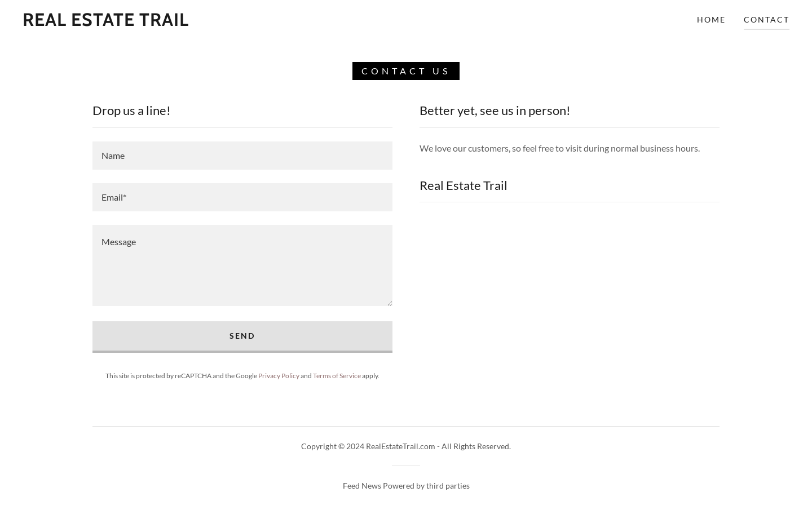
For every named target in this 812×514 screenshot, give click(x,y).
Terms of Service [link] (337, 376)
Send (242, 336)
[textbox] (242, 156)
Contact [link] (767, 19)
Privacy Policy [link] (279, 376)
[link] (106, 22)
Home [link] (711, 19)
